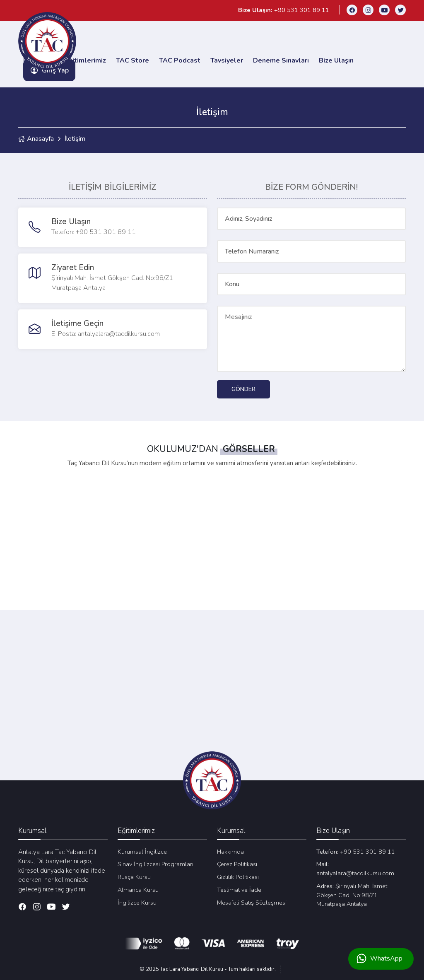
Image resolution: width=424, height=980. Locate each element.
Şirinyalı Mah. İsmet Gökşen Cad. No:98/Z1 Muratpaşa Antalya (352, 895)
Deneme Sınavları (281, 60)
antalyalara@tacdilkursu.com (355, 868)
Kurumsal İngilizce (142, 851)
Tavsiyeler (227, 60)
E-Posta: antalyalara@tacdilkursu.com (106, 333)
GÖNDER (243, 389)
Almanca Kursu (138, 889)
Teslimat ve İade (239, 889)
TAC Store (132, 60)
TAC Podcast (180, 60)
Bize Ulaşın (336, 60)
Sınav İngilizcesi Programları (155, 864)
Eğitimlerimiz (85, 60)
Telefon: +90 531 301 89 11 (94, 232)
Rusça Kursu (134, 876)
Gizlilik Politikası (238, 876)
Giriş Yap (49, 70)
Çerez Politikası (237, 864)
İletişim (75, 138)
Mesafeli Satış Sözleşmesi (252, 902)
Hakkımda (230, 851)
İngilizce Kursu (137, 902)
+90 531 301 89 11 (356, 851)
